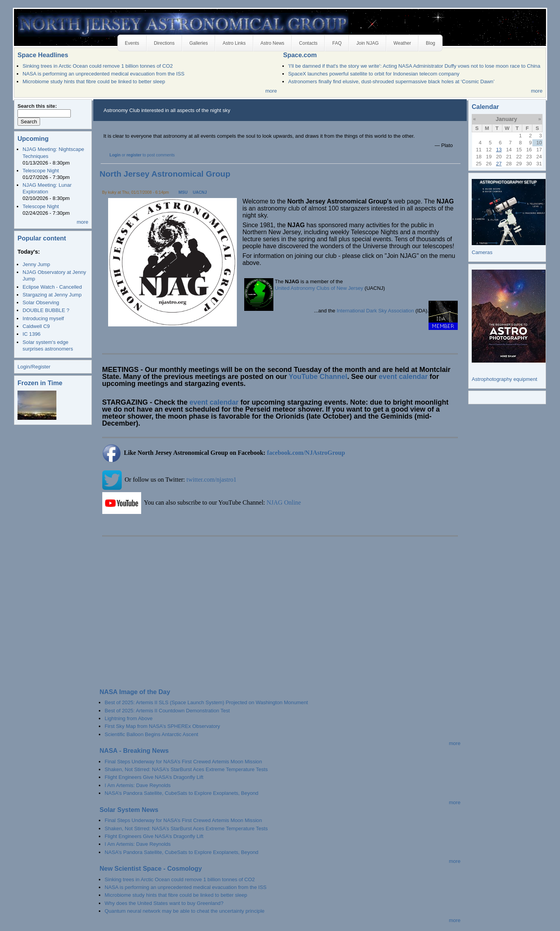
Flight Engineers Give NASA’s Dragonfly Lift (154, 777)
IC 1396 (31, 334)
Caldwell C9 (36, 326)
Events (132, 43)
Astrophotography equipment (504, 379)
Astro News (272, 43)
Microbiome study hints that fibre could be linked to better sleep (94, 82)
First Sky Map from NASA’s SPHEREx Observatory (162, 726)
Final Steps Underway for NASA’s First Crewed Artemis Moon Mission (183, 762)
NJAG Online (284, 502)
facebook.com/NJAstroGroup (306, 453)
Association (401, 311)
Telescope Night (41, 171)
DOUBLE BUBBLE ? (46, 310)
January (507, 119)
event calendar (403, 377)
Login (115, 155)
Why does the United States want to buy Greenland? (164, 903)
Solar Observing (41, 302)
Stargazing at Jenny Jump (52, 295)
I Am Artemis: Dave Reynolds (138, 785)
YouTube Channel (318, 377)
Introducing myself (43, 318)
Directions (164, 43)
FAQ (337, 43)
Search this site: (37, 106)
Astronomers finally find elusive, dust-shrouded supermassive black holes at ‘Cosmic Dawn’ (391, 82)
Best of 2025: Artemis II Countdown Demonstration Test (167, 711)
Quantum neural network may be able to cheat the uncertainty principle (185, 911)
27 (499, 164)
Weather (402, 43)
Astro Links (234, 43)
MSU (183, 192)
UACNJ (200, 192)
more (271, 91)
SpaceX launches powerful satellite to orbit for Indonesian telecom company (374, 74)
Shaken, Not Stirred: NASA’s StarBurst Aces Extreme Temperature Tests (186, 769)
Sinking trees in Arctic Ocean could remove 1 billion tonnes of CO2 (98, 66)
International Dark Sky (362, 311)
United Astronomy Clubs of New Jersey (319, 288)
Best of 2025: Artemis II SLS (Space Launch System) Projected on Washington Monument (206, 702)
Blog (430, 43)
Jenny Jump (36, 264)
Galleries (199, 43)
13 (499, 150)
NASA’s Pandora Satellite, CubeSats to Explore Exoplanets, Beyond (181, 793)
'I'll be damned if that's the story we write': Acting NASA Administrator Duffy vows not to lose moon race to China (414, 66)
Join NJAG (367, 43)
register (134, 155)
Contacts (308, 43)
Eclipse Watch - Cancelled (52, 287)
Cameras (482, 252)
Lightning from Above (129, 718)
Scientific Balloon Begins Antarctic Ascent (151, 734)
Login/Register (34, 367)
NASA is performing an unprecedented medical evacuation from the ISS (103, 74)
